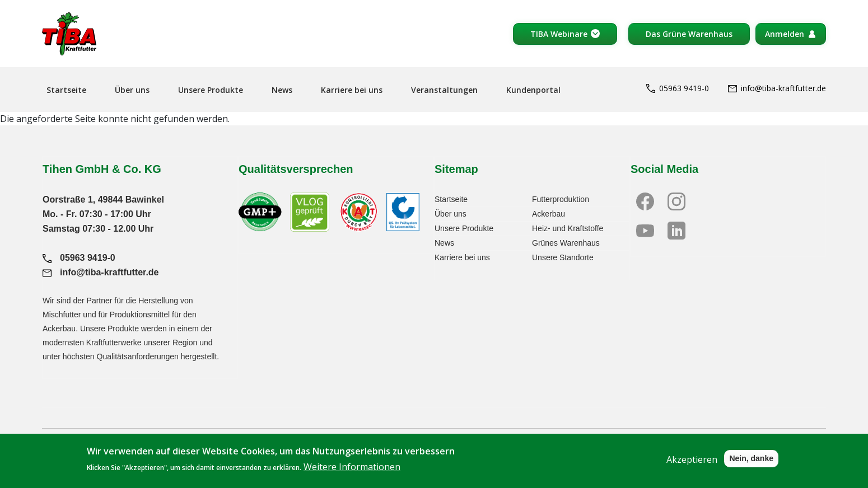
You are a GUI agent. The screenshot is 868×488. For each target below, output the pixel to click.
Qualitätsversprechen (296, 169)
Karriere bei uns (352, 90)
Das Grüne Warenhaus (689, 34)
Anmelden (785, 34)
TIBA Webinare (559, 34)
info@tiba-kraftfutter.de (777, 88)
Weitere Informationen (352, 472)
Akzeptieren (692, 465)
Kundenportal (533, 90)
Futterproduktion (561, 199)
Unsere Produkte (211, 90)
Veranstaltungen (444, 90)
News (282, 90)
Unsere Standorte (563, 257)
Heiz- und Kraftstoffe (568, 228)
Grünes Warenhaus (566, 243)
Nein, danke (751, 464)
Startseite (66, 90)
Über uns (132, 90)
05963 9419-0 (678, 88)
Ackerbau (549, 214)
